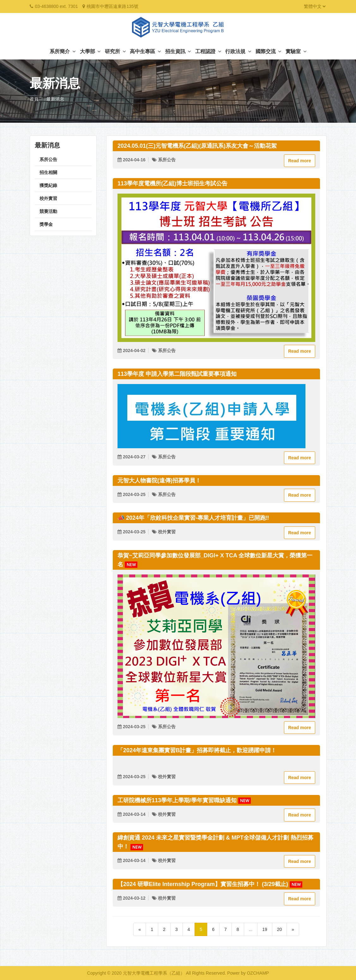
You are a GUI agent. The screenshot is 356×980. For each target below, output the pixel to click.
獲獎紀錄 (48, 185)
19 (265, 929)
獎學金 (46, 224)
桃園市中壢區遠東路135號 (112, 6)
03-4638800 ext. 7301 (56, 6)
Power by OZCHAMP (248, 973)
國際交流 (268, 51)
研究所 (115, 51)
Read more (299, 161)
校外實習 (48, 198)
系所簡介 (62, 51)
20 (280, 929)
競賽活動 (48, 211)
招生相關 (48, 172)
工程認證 (208, 51)
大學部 (90, 51)
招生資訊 (178, 51)
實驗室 (296, 51)
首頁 (34, 99)
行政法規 (238, 51)
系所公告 (48, 159)
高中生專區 (145, 51)
